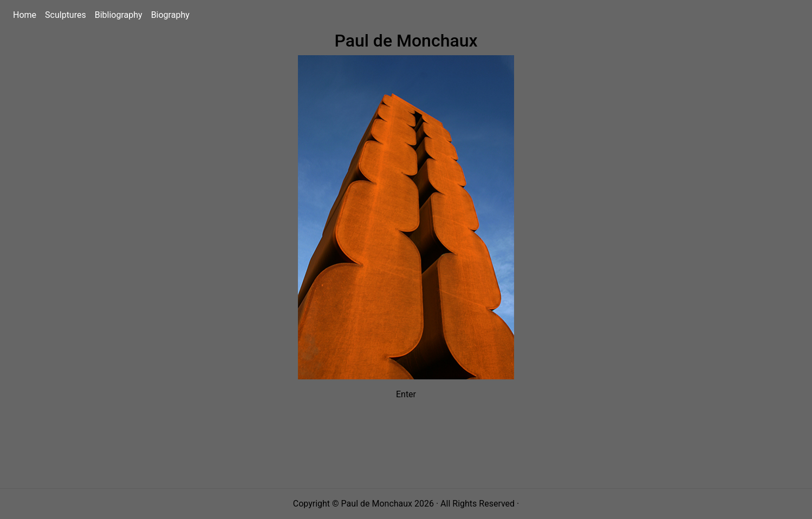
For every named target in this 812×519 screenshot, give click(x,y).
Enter (406, 394)
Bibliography (121, 14)
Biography (173, 14)
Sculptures (68, 14)
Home (27, 14)
